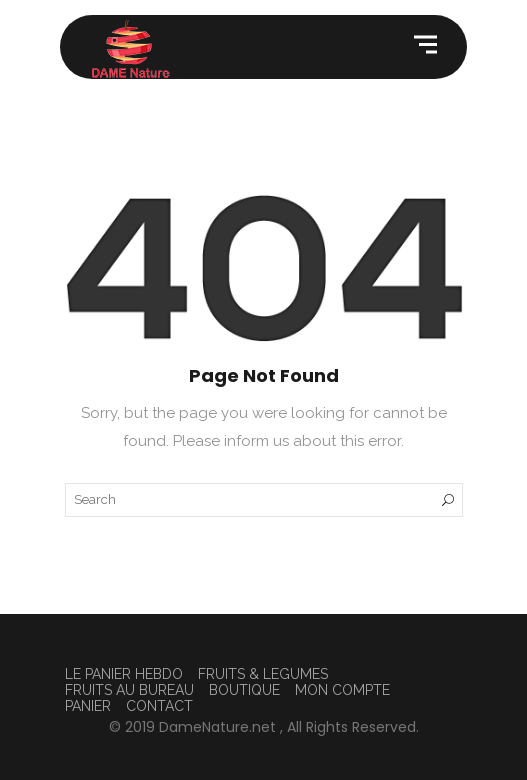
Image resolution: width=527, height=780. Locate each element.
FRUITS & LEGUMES (263, 674)
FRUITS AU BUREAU (129, 690)
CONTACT (159, 706)
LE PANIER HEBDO (124, 674)
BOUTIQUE (244, 690)
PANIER (88, 706)
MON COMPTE (342, 690)
